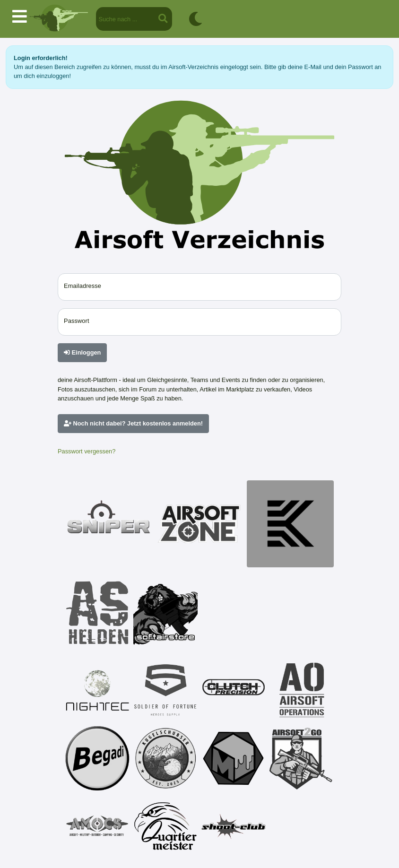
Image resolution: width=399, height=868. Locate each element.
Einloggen (82, 352)
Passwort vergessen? (87, 451)
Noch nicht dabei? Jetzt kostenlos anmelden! (133, 423)
